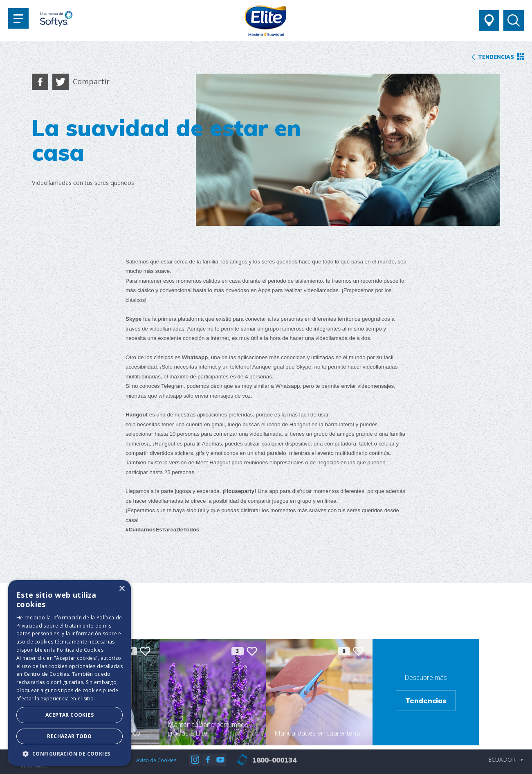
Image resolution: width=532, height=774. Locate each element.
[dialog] (70, 673)
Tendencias (426, 701)
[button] (70, 754)
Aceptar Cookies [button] (70, 715)
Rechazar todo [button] (69, 736)
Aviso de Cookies (156, 760)
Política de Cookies (80, 650)
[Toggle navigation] (18, 18)
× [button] (122, 589)
